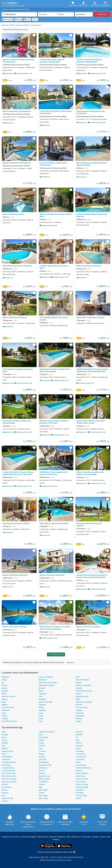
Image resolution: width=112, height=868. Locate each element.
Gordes (4, 680)
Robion (41, 707)
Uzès (41, 696)
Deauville (79, 771)
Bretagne (5, 735)
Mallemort (5, 677)
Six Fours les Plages (9, 779)
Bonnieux (42, 688)
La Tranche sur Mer (8, 771)
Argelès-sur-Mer (7, 751)
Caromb (4, 716)
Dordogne (79, 746)
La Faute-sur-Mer (82, 779)
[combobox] (19, 14)
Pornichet (5, 801)
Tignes (78, 748)
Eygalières (42, 710)
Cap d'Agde (80, 751)
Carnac (78, 762)
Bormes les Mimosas (83, 768)
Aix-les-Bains (80, 776)
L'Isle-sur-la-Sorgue (46, 677)
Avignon (4, 688)
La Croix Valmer (81, 796)
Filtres (19, 19)
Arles (78, 677)
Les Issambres (81, 765)
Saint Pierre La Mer (9, 773)
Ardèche (5, 748)
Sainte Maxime (7, 757)
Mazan (41, 691)
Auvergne (79, 735)
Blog (68, 837)
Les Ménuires (81, 754)
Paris (41, 748)
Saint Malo (80, 793)
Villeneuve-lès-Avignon (84, 702)
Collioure (5, 784)
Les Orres (42, 751)
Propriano (5, 793)
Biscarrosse (43, 768)
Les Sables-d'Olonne (9, 762)
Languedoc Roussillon (47, 732)
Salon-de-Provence (9, 696)
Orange (78, 694)
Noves (4, 702)
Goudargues (80, 716)
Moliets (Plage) (44, 779)
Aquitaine (79, 732)
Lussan (41, 719)
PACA (4, 732)
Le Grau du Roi (81, 757)
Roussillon (42, 699)
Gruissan (42, 771)
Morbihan (5, 743)
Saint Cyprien (6, 765)
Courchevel (80, 790)
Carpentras (43, 694)
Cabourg (42, 773)
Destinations (8, 19)
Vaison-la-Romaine (82, 680)
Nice (3, 796)
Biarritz (78, 798)
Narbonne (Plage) (82, 787)
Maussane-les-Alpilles (47, 685)
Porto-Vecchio (81, 782)
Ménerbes (42, 705)
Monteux (79, 719)
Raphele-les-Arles (82, 696)
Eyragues (79, 710)
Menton (4, 790)
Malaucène (43, 680)
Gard (3, 746)
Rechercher (102, 14)
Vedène (78, 721)
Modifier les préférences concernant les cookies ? (56, 860)
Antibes (42, 793)
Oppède (79, 683)
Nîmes (78, 699)
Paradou (5, 685)
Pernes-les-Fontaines (84, 685)
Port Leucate (6, 787)
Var (77, 737)
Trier (35, 19)
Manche (79, 743)
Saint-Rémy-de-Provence (48, 683)
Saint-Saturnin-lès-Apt (84, 691)
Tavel (41, 721)
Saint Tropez (43, 798)
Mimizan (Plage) (82, 773)
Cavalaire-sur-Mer (45, 765)
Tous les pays (86, 837)
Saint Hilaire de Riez (9, 776)
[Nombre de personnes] (84, 14)
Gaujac (41, 716)
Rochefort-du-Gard (46, 702)
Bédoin (4, 694)
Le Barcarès (6, 759)
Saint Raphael (44, 762)
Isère (78, 740)
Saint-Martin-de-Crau (9, 721)
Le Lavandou (80, 759)
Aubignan (5, 691)
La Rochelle (43, 782)
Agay (41, 787)
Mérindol (79, 705)
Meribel (41, 754)
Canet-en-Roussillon (9, 782)
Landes (41, 743)
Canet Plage (43, 796)
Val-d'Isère (43, 759)
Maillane (5, 705)
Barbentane (6, 710)
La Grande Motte (8, 768)
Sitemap (95, 837)
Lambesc (5, 719)
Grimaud (42, 784)
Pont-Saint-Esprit (8, 707)
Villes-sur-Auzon (82, 707)
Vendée (41, 740)
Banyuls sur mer (44, 776)
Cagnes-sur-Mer (7, 798)
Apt (3, 683)
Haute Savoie (44, 737)
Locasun (102, 837)
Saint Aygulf (43, 790)
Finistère (42, 746)
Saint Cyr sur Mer (82, 784)
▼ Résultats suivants (56, 654)
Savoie (4, 737)
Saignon (4, 699)
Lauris (4, 713)
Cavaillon (79, 688)
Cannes (4, 754)
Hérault (4, 740)
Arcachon (42, 757)
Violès (41, 713)
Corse (41, 735)
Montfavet (80, 713)
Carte (28, 19)
